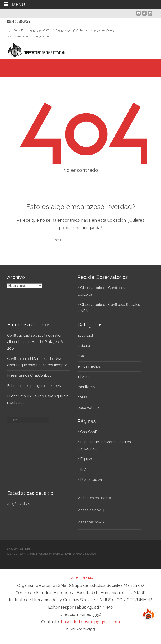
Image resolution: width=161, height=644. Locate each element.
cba (81, 356)
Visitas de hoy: (90, 510)
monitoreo (86, 387)
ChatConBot (91, 432)
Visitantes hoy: (90, 522)
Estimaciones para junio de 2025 (34, 386)
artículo (84, 346)
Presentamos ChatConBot (29, 375)
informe (84, 377)
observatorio (88, 408)
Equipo (86, 459)
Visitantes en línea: (93, 498)
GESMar (88, 578)
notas (82, 397)
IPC (83, 469)
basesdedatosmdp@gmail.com (90, 622)
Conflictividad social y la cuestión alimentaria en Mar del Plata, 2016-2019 (36, 342)
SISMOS (73, 578)
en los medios (89, 366)
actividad (85, 335)
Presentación (91, 480)
